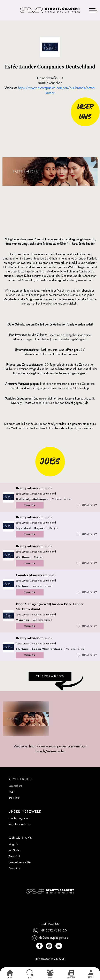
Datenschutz (15, 786)
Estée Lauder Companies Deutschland (36, 494)
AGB (11, 792)
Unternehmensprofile (20, 862)
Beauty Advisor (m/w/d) (34, 488)
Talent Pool (14, 856)
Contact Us (14, 868)
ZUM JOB (30, 505)
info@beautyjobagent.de (53, 937)
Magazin (14, 844)
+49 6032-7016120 (53, 930)
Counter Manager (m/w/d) (36, 575)
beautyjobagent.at (18, 818)
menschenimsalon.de (20, 824)
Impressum (14, 798)
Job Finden (14, 850)
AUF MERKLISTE (87, 505)
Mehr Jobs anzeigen (50, 676)
